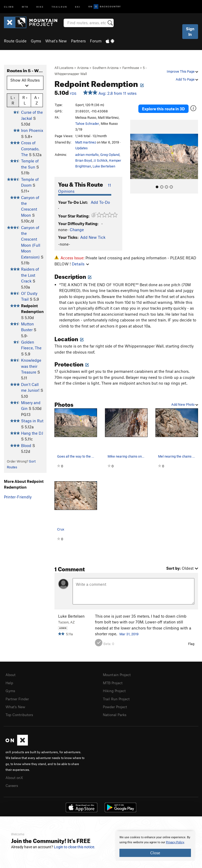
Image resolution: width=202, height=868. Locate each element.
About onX (15, 776)
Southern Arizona (105, 68)
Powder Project (116, 706)
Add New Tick (93, 237)
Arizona (83, 68)
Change (77, 230)
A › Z (37, 100)
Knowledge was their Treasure (31, 366)
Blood (26, 445)
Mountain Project (118, 674)
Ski (78, 6)
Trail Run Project (117, 698)
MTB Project (114, 682)
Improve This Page (182, 71)
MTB (25, 6)
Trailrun (59, 6)
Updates (81, 148)
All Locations (64, 68)
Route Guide (15, 41)
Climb (9, 6)
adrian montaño (87, 155)
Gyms (36, 41)
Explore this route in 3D (163, 109)
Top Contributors (21, 713)
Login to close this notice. (75, 847)
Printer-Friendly (18, 497)
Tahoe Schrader (87, 123)
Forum (96, 41)
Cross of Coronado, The (30, 149)
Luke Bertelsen (104, 166)
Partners (78, 41)
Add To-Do (100, 202)
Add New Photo (185, 404)
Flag (191, 644)
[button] (135, 157)
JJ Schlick (100, 160)
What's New (56, 41)
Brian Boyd (84, 160)
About (11, 674)
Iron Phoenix (32, 130)
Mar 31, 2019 (129, 634)
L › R (13, 100)
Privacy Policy (175, 842)
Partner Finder (18, 698)
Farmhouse (131, 68)
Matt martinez (86, 142)
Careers (12, 783)
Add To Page (187, 79)
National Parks (116, 713)
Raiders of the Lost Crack (30, 275)
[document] (155, 846)
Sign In (190, 31)
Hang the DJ (32, 433)
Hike (40, 6)
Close (155, 853)
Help (10, 682)
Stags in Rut (32, 421)
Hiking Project (115, 690)
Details (80, 264)
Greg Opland (110, 155)
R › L (25, 100)
